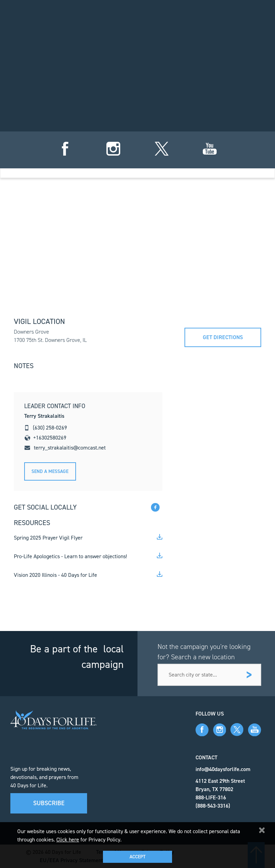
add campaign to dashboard (200, 146)
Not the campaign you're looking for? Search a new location (204, 652)
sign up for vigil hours (75, 146)
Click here (68, 840)
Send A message (50, 471)
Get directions (223, 337)
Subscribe (49, 803)
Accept (137, 857)
